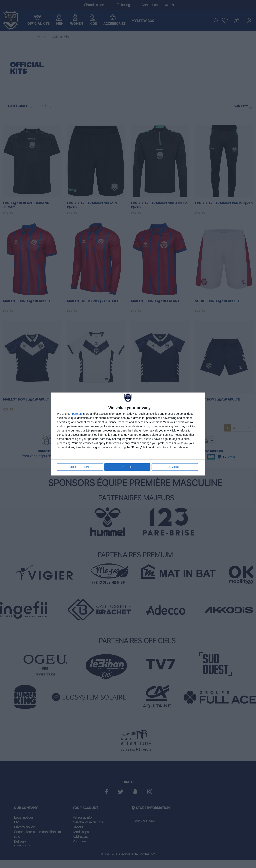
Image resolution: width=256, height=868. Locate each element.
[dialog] (128, 434)
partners (77, 414)
